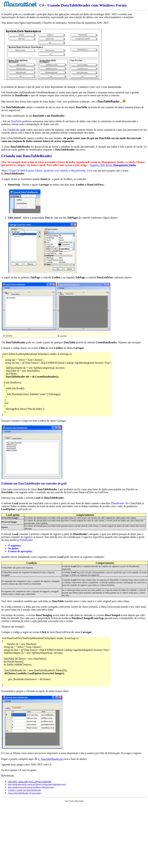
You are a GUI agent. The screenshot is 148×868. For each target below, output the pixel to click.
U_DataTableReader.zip (50, 759)
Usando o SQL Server (113, 165)
